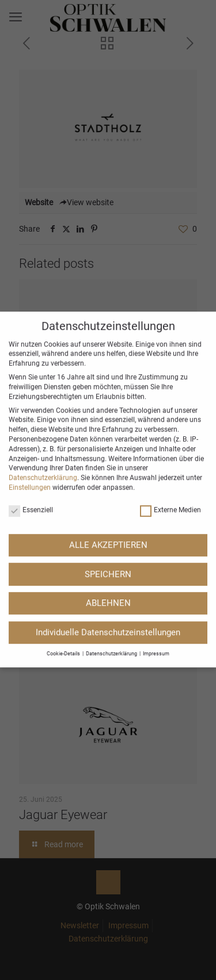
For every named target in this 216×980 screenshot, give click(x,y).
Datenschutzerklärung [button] (112, 584)
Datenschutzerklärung (43, 408)
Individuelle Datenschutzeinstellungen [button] (108, 563)
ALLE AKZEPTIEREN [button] (108, 475)
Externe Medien (170, 441)
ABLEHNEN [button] (108, 533)
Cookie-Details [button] (64, 584)
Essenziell (31, 441)
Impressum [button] (156, 584)
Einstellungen (30, 418)
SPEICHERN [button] (108, 504)
